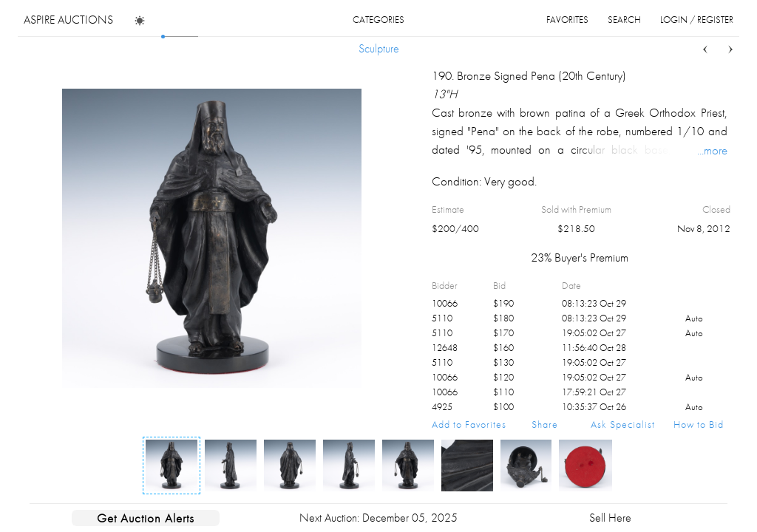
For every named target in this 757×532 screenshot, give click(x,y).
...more (712, 150)
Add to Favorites (469, 424)
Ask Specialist (623, 424)
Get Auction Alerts (146, 518)
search (624, 20)
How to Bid (699, 424)
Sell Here (610, 518)
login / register (697, 20)
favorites (567, 20)
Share (545, 424)
